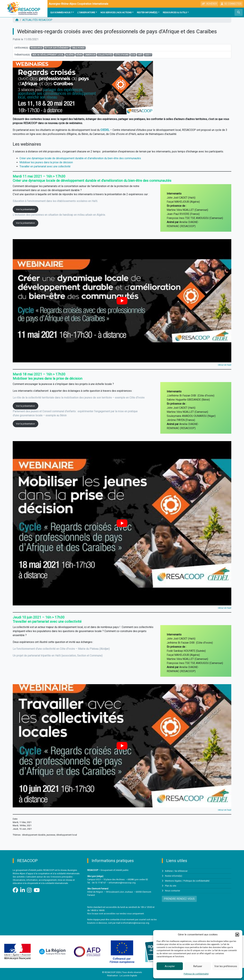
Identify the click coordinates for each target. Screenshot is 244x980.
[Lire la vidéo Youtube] (122, 301)
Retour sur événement (57, 48)
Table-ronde (78, 48)
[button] (237, 935)
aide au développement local (48, 55)
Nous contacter (173, 890)
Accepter (170, 966)
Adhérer (169, 871)
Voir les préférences (226, 966)
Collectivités (105, 55)
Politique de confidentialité (196, 974)
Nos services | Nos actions (116, 12)
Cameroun (90, 55)
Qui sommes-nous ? (61, 12)
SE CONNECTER (231, 4)
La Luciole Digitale (128, 976)
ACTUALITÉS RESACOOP (37, 20)
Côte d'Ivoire (122, 55)
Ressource (36, 48)
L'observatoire (86, 12)
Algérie (70, 55)
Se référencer (181, 871)
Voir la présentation (25, 209)
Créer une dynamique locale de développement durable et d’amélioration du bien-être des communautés (81, 158)
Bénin (79, 55)
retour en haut (225, 365)
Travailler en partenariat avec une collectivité (46, 166)
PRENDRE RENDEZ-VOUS (179, 898)
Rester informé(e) (147, 12)
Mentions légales (173, 881)
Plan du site (171, 885)
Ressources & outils (175, 12)
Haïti (140, 55)
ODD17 (148, 55)
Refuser (198, 966)
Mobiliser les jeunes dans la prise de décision (47, 162)
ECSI (133, 55)
